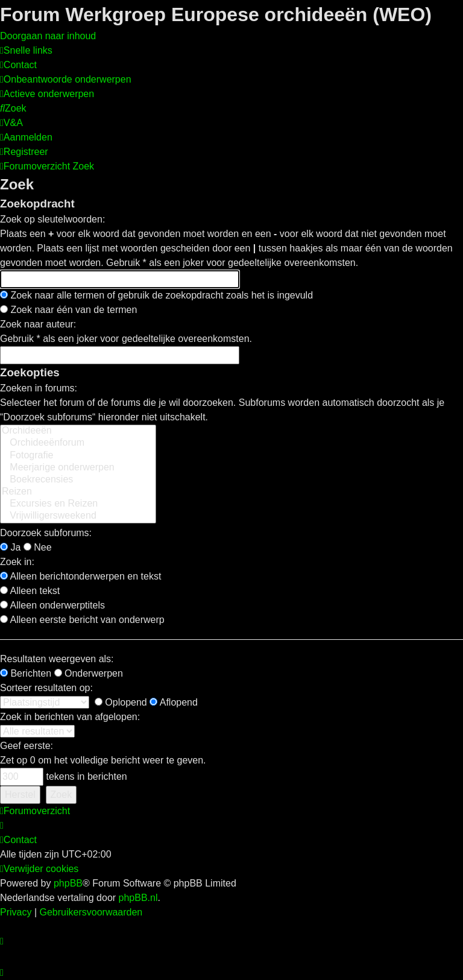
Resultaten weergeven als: (57, 659)
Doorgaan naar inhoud (48, 36)
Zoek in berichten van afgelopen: (70, 717)
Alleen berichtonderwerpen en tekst (80, 576)
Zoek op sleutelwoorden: (52, 219)
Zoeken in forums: (39, 388)
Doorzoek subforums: (46, 533)
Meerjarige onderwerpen (78, 468)
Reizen (78, 492)
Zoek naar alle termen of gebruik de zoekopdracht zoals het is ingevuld (156, 295)
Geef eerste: (27, 746)
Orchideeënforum (78, 443)
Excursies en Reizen (78, 504)
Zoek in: (17, 562)
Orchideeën (78, 431)
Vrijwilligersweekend (78, 516)
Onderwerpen (89, 673)
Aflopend (174, 702)
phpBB (68, 883)
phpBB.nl (138, 898)
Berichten (26, 673)
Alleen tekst (30, 591)
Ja (10, 547)
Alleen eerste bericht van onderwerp (82, 620)
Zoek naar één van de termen (68, 310)
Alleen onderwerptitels (52, 605)
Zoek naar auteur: (38, 324)
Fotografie (78, 456)
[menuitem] (18, 65)
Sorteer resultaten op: (46, 688)
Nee (38, 547)
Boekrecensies (78, 480)
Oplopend (121, 702)
